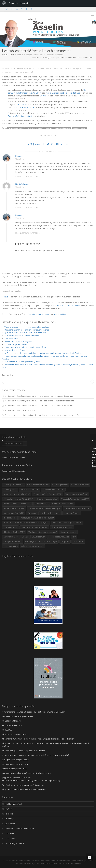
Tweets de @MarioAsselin (13, 458)
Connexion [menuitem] (13, 3)
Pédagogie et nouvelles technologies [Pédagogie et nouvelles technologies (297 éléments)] (41, 541)
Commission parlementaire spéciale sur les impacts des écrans (47, 396)
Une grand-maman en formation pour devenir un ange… (27, 330)
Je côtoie (9, 814)
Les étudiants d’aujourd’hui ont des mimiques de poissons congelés (51, 415)
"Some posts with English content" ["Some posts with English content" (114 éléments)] (67, 523)
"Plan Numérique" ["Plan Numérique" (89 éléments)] (72, 513)
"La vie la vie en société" (62, 68)
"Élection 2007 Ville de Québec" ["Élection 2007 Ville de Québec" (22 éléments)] (34, 527)
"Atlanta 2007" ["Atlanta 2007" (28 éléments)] (39, 494)
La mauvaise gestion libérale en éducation (22, 336)
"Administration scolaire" (42, 68)
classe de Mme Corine (25, 107)
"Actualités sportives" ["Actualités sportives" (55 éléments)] (30, 489)
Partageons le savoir (22, 72)
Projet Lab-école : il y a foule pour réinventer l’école (25, 347)
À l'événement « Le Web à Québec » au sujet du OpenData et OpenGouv (34, 712)
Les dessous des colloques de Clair (18, 716)
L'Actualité (10, 833)
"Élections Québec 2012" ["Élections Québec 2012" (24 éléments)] (62, 527)
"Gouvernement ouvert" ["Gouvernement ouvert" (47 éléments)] (63, 504)
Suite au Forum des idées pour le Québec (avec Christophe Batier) (31, 781)
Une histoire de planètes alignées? (18, 341)
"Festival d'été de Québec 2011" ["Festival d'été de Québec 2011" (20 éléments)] (75, 499)
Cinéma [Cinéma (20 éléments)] (25, 537)
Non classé (10, 838)
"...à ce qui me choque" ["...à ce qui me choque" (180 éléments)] (13, 485)
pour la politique (60, 314)
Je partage (27, 68)
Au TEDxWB (7, 730)
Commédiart (26, 116)
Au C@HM (37, 93)
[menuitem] (4, 3)
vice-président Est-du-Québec (68, 306)
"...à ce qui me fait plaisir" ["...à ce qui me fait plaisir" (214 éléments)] (38, 485)
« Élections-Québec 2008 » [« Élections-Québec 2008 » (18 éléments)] (32, 546)
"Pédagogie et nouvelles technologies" (58, 128)
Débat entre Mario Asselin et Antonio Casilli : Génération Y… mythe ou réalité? (36, 755)
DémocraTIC (13, 116)
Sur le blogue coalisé (15, 843)
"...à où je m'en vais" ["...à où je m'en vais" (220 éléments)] (80, 485)
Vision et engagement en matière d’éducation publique (27, 327)
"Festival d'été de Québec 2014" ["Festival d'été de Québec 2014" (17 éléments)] (17, 504)
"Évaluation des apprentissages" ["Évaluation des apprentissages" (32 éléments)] (43, 532)
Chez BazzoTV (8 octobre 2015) (16, 734)
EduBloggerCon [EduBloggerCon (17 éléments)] (38, 537)
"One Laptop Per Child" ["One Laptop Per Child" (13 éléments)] (14, 513)
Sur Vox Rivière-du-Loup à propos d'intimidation (23, 785)
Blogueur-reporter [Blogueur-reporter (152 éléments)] (68, 532)
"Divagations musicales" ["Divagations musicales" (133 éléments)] (47, 499)
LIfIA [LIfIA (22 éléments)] (74, 537)
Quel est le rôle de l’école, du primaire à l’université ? (26, 333)
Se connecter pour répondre (28, 177)
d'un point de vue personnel (39, 314)
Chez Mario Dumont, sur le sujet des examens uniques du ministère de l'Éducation (38, 739)
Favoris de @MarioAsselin (13, 471)
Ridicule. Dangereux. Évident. (16, 344)
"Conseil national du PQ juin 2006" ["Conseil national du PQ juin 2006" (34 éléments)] (18, 499)
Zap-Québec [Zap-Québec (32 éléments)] (78, 541)
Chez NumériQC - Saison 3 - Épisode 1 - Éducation (24, 751)
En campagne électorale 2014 (15, 764)
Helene (18, 156)
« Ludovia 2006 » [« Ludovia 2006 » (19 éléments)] (11, 546)
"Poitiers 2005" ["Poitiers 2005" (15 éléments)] (10, 518)
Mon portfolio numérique (15, 350)
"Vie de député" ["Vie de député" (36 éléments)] (10, 527)
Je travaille (6, 297)
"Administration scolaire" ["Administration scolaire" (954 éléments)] (53, 489)
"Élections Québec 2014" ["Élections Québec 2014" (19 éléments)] (14, 532)
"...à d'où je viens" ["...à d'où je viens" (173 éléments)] (60, 485)
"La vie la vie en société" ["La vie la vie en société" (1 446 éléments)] (14, 508)
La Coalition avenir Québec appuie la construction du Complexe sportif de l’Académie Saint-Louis (44, 353)
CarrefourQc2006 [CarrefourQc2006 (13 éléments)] (11, 537)
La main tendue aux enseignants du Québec (22, 362)
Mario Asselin (10, 396)
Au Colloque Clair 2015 (12, 721)
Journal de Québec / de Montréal (20, 829)
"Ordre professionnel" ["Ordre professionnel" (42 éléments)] (50, 513)
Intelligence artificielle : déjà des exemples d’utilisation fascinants (47, 401)
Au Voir (9, 809)
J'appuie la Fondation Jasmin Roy (16, 778)
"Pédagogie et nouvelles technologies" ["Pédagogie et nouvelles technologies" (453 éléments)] (37, 518)
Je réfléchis (10, 824)
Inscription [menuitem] (25, 3)
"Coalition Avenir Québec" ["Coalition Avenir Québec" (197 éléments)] (77, 494)
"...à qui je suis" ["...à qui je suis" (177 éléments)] (10, 489)
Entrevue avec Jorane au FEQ (15, 769)
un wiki (43, 96)
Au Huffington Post (14, 804)
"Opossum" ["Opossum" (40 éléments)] (32, 513)
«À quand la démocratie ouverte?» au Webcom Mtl (24, 790)
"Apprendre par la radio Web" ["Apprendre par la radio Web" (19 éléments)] (17, 494)
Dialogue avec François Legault (16, 760)
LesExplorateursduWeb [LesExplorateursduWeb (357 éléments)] (59, 537)
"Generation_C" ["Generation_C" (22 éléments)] (42, 504)
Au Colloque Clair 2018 (12, 725)
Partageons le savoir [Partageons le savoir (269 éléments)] (13, 541)
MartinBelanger (22, 184)
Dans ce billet (22, 104)
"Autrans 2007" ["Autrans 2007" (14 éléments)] (55, 494)
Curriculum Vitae (11, 339)
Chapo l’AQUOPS (28, 410)
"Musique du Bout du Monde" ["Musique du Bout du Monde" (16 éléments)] (77, 508)
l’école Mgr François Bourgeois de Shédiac (64, 93)
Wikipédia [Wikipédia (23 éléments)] (65, 541)
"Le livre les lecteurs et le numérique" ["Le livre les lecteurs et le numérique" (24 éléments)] (45, 508)
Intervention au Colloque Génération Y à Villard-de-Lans (27, 773)
